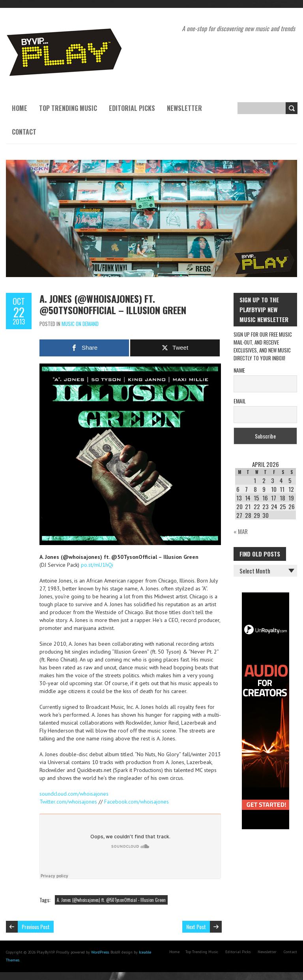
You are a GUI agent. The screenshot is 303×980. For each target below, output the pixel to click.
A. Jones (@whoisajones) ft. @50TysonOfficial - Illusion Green (111, 900)
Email (240, 401)
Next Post (196, 927)
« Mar (241, 531)
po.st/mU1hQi (97, 565)
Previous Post (36, 927)
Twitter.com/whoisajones (68, 802)
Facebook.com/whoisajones (137, 802)
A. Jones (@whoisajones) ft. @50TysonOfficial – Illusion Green (113, 304)
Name (239, 370)
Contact (24, 132)
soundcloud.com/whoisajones (74, 794)
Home (20, 108)
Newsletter (184, 108)
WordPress (100, 952)
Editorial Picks (132, 108)
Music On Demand (80, 324)
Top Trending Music (68, 108)
